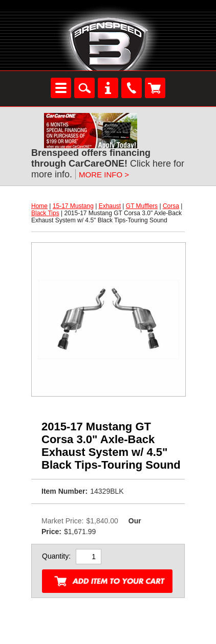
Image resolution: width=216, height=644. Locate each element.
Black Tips (45, 213)
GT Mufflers (142, 206)
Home (39, 206)
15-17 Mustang (73, 206)
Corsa (171, 206)
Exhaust (110, 206)
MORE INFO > (104, 175)
